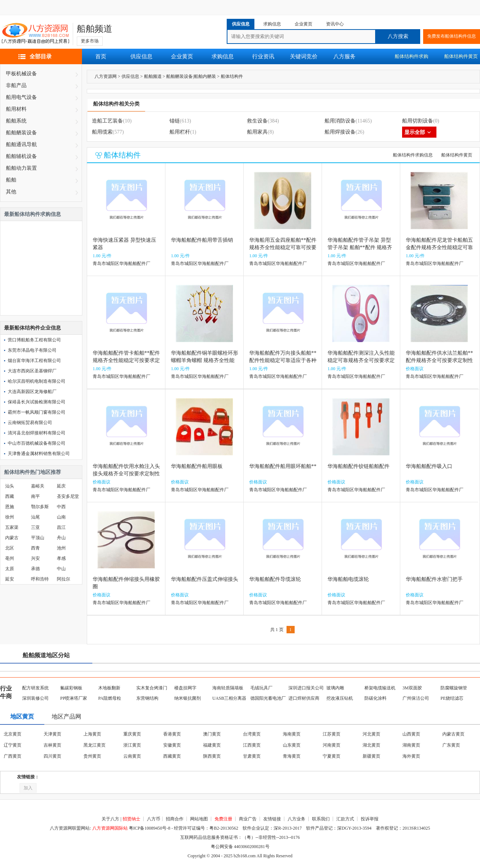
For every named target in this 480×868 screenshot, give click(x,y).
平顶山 (38, 538)
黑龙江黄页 (95, 745)
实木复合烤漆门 (152, 688)
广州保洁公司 (416, 698)
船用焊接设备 (340, 132)
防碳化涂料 (376, 698)
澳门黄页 (212, 734)
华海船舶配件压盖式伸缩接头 (205, 579)
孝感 (61, 558)
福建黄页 (212, 745)
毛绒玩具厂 (261, 688)
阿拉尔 (64, 579)
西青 (35, 548)
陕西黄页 (212, 756)
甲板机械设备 (21, 74)
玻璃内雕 (335, 688)
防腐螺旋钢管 (454, 688)
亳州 (10, 558)
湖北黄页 (371, 745)
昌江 (61, 527)
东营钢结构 (147, 698)
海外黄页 (411, 756)
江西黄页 (252, 745)
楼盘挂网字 (185, 688)
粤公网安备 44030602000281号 (240, 847)
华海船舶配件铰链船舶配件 (359, 466)
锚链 (175, 121)
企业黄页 (182, 56)
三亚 (35, 527)
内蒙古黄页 (453, 734)
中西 (61, 507)
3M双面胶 (412, 688)
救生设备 (257, 121)
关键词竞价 (304, 56)
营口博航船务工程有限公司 (34, 340)
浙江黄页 (132, 745)
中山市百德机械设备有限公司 (37, 443)
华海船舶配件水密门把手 (434, 579)
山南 (61, 517)
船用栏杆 (180, 132)
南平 (35, 496)
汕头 (10, 486)
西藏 (10, 496)
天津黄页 (52, 734)
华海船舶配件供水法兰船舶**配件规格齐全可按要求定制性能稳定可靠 (439, 360)
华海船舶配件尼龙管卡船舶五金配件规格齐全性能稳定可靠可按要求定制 (439, 247)
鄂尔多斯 (40, 507)
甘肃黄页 (252, 756)
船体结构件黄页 (457, 155)
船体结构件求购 (412, 56)
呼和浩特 (40, 579)
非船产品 (16, 85)
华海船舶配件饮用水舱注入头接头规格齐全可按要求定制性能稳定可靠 (126, 474)
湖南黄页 (411, 745)
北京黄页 (13, 734)
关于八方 (110, 819)
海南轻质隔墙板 (228, 688)
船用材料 (16, 109)
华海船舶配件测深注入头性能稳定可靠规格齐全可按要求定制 (361, 360)
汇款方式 (345, 819)
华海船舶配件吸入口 (429, 466)
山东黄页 (292, 745)
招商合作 (175, 819)
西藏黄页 (172, 756)
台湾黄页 (252, 734)
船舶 (11, 180)
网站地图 (199, 819)
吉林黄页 (52, 745)
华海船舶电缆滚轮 (348, 579)
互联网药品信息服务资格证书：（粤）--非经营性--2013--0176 (240, 837)
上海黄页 (92, 734)
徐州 (10, 517)
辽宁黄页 (13, 745)
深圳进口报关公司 (306, 688)
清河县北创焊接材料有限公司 (37, 433)
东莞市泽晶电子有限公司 (32, 350)
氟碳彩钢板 (71, 688)
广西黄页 (13, 756)
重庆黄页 (132, 734)
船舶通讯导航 (21, 144)
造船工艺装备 (107, 121)
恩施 (10, 507)
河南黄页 (332, 745)
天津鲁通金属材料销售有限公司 (39, 454)
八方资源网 (106, 76)
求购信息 (223, 56)
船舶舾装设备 (21, 133)
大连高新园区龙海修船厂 (32, 392)
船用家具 (257, 132)
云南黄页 (132, 756)
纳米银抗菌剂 (188, 698)
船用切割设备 (418, 121)
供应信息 (141, 56)
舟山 (61, 538)
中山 (61, 569)
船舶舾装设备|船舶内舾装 (191, 76)
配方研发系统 (35, 688)
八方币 (154, 819)
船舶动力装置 (21, 168)
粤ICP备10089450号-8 (150, 828)
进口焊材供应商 (304, 698)
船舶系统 (16, 121)
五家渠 (12, 527)
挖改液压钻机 (340, 698)
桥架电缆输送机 (380, 688)
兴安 (35, 558)
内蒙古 (12, 538)
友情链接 (272, 819)
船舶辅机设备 (21, 156)
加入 (28, 788)
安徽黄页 (172, 745)
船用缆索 (102, 132)
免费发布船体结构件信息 (452, 36)
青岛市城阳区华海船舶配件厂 (121, 263)
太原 (10, 569)
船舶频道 (95, 29)
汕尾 (35, 517)
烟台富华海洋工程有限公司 (34, 361)
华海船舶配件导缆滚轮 (275, 579)
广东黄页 (451, 745)
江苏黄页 (332, 734)
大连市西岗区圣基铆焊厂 (32, 371)
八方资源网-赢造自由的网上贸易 (35, 34)
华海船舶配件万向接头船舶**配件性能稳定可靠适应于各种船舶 (283, 360)
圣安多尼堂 (68, 496)
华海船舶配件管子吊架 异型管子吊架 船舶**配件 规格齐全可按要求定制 (360, 247)
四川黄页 (52, 756)
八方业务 (296, 819)
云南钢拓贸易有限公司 (30, 423)
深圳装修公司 (35, 698)
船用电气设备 (21, 97)
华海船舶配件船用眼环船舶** (283, 466)
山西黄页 (411, 734)
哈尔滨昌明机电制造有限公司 (37, 381)
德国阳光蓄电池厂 (268, 698)
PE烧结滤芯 (452, 698)
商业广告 (248, 819)
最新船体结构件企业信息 (32, 328)
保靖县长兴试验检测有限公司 (37, 402)
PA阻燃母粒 (110, 698)
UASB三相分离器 (229, 698)
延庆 (61, 486)
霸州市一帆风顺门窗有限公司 (37, 412)
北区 (10, 548)
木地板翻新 (109, 688)
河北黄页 (371, 734)
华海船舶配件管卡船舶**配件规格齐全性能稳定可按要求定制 (126, 360)
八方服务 (344, 56)
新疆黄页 (371, 756)
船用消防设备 (340, 121)
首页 (101, 56)
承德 (35, 569)
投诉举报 (370, 819)
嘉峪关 (38, 486)
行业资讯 (263, 56)
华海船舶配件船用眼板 (197, 466)
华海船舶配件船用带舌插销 (202, 240)
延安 (10, 579)
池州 (61, 548)
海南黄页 (292, 734)
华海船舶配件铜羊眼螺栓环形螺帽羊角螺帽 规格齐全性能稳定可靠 (205, 360)
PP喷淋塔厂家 (74, 698)
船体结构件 (232, 76)
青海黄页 (292, 756)
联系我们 (321, 819)
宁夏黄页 (332, 756)
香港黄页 (172, 734)
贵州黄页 (92, 756)
